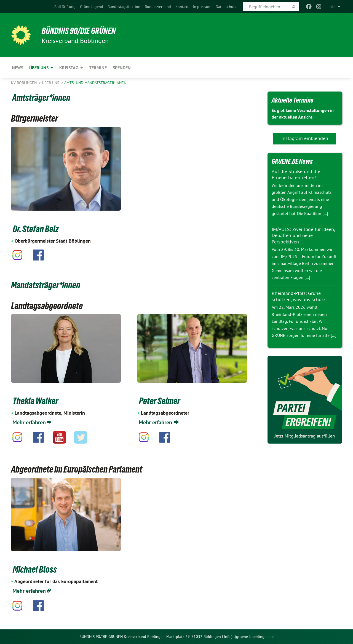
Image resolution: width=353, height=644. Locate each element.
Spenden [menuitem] (122, 68)
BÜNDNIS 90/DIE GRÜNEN (79, 31)
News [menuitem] (18, 68)
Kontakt (182, 7)
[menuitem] (65, 7)
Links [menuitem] (331, 7)
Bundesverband (158, 7)
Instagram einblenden (305, 138)
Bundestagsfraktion (124, 7)
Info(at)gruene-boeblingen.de (249, 637)
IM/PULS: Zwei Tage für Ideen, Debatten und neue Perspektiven (303, 235)
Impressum (202, 7)
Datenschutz (226, 7)
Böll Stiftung (65, 7)
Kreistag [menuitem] (69, 68)
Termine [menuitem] (98, 68)
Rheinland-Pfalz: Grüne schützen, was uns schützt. (300, 296)
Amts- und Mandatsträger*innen (95, 83)
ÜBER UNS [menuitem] (39, 68)
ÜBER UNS (51, 83)
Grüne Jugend (92, 7)
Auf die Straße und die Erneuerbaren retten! (296, 175)
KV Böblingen (24, 83)
